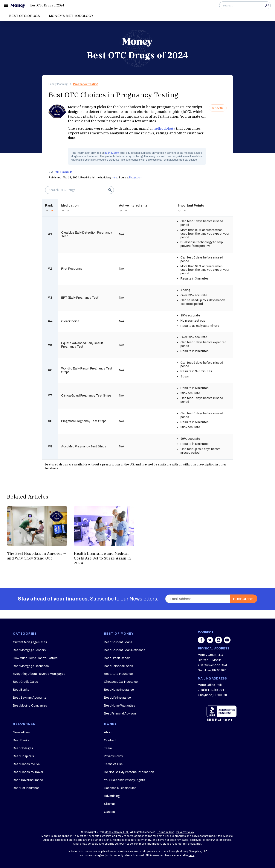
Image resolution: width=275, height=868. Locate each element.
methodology (164, 128)
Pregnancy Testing (86, 84)
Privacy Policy (113, 756)
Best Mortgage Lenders (29, 650)
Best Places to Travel (28, 772)
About (108, 732)
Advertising (112, 796)
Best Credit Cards (25, 682)
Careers (109, 812)
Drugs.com (136, 178)
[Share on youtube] (227, 642)
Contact (110, 740)
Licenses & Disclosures (120, 788)
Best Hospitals (23, 756)
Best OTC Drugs (24, 16)
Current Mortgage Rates (30, 642)
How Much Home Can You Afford (35, 658)
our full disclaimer (190, 844)
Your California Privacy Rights (125, 780)
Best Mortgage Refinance (31, 666)
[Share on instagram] (219, 642)
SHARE (218, 108)
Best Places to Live (26, 764)
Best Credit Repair (117, 658)
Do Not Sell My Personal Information (129, 772)
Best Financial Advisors (120, 714)
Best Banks (21, 690)
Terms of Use (113, 764)
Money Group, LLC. (117, 832)
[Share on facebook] (202, 642)
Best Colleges (23, 748)
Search (267, 5)
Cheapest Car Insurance (121, 682)
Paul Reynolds (63, 172)
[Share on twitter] (210, 642)
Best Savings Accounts (30, 698)
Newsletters (21, 732)
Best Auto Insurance (118, 674)
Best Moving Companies (30, 706)
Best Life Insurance (117, 698)
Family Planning (58, 84)
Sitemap (110, 804)
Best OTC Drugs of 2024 (47, 5)
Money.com (112, 153)
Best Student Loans (118, 642)
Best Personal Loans (118, 666)
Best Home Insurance (119, 690)
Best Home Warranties (120, 706)
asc (52, 211)
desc (47, 211)
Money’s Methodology (71, 16)
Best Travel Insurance (28, 780)
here (115, 178)
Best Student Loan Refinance (125, 650)
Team (108, 748)
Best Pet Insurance (26, 788)
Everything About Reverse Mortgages (39, 674)
